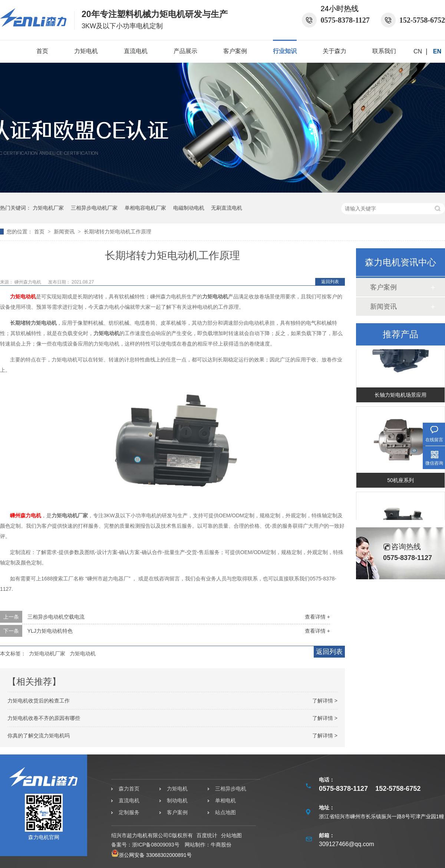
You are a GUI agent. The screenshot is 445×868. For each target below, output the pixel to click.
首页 (42, 51)
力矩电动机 (23, 297)
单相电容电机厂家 (145, 208)
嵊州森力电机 (28, 282)
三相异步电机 (231, 789)
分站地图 (231, 835)
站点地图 (225, 812)
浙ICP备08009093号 (156, 845)
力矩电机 (86, 51)
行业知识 (285, 51)
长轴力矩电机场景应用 (400, 396)
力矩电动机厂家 (47, 654)
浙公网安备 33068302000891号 (151, 855)
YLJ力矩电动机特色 (50, 631)
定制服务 (129, 812)
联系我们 (384, 51)
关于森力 (334, 51)
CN (418, 51)
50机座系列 (400, 481)
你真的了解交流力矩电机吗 (39, 736)
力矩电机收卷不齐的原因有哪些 (44, 718)
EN (437, 51)
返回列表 (330, 282)
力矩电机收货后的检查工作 (39, 701)
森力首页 (129, 789)
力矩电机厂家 (48, 208)
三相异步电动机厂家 (94, 208)
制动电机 (177, 800)
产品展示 (185, 51)
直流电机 (136, 51)
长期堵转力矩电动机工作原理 (118, 232)
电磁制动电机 (189, 208)
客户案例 (235, 51)
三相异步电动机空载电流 (56, 617)
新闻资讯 (65, 232)
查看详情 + (317, 617)
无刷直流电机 (227, 208)
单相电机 (225, 800)
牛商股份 (221, 845)
